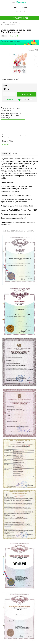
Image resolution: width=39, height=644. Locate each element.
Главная (4, 23)
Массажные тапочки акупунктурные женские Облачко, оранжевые (19, 136)
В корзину (6, 145)
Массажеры (14, 23)
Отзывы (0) (14, 36)
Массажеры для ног (7, 24)
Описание (6, 154)
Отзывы (15, 154)
